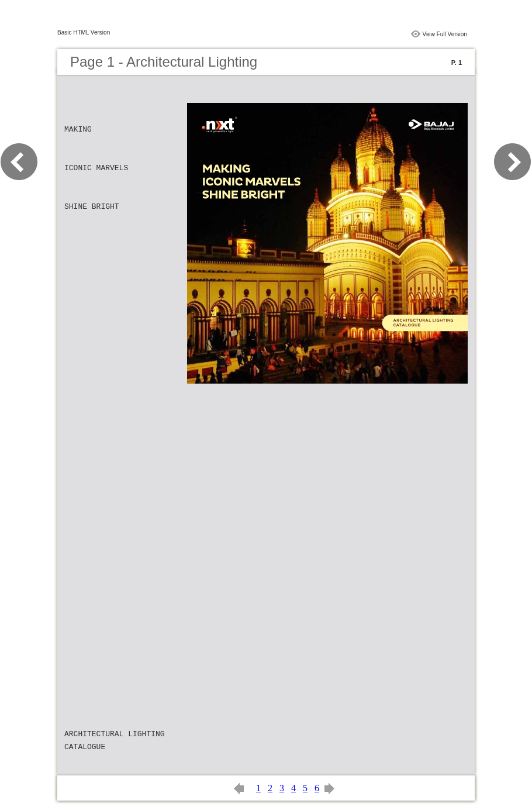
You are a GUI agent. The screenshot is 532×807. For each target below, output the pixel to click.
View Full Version (445, 34)
